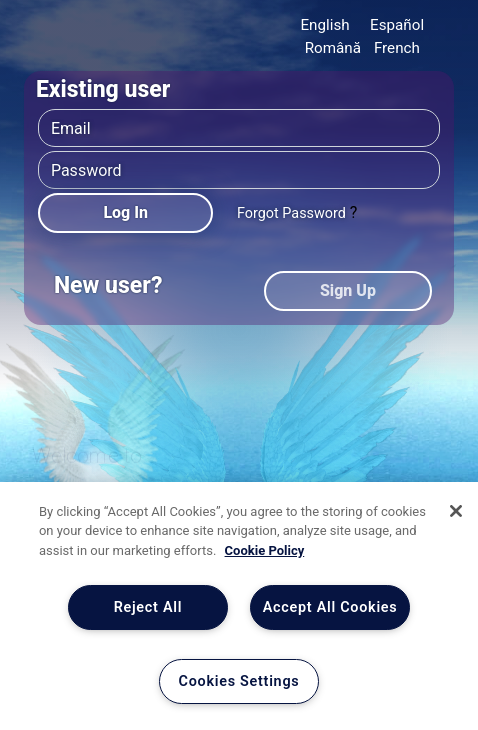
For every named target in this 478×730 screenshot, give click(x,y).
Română (333, 48)
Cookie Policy (265, 550)
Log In (125, 212)
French (397, 48)
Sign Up (348, 290)
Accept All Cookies (330, 607)
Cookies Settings (239, 681)
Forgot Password (291, 213)
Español (397, 25)
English (324, 25)
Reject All (148, 607)
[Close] (456, 511)
